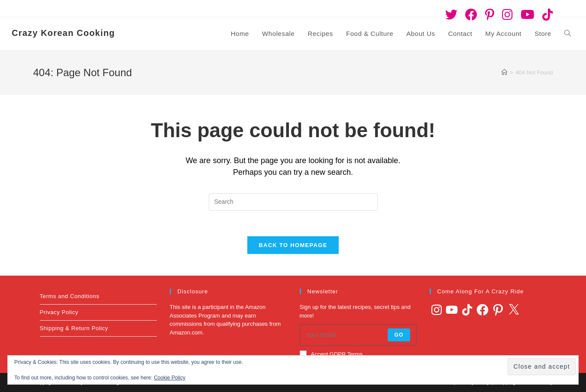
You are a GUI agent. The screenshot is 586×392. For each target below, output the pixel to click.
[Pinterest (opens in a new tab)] (490, 15)
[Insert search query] (293, 202)
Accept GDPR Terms (331, 354)
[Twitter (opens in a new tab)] (451, 15)
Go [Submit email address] (399, 335)
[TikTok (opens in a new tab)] (546, 15)
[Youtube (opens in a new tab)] (528, 15)
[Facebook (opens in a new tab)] (471, 15)
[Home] (504, 72)
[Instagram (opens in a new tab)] (507, 15)
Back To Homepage (293, 246)
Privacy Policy (59, 313)
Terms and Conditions (70, 297)
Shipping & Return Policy (74, 329)
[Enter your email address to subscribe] (358, 335)
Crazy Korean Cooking (63, 33)
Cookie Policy (170, 378)
